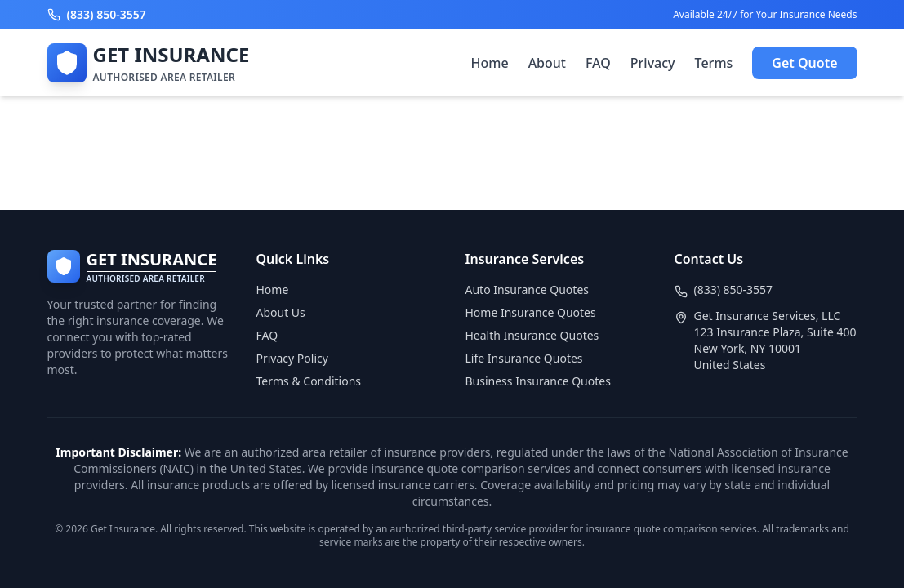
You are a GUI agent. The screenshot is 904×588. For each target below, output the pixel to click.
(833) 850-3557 (734, 290)
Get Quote (804, 63)
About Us (281, 312)
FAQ (598, 63)
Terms (714, 63)
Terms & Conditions (309, 381)
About (547, 63)
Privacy (653, 63)
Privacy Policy (292, 358)
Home (490, 63)
